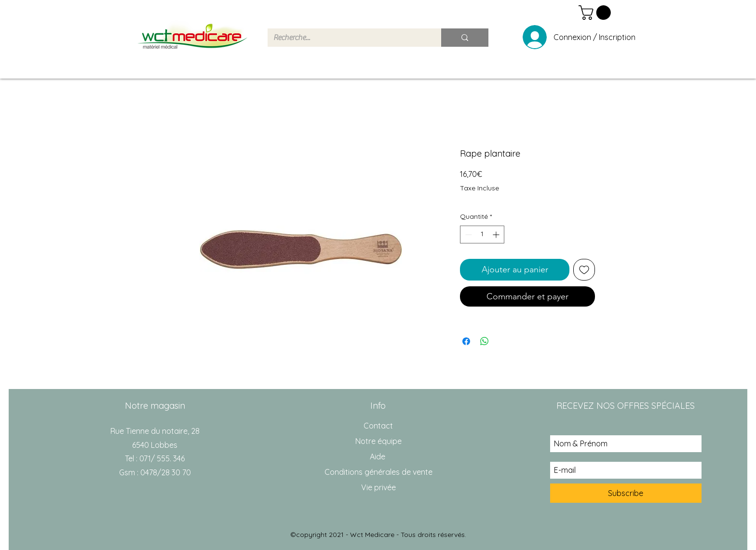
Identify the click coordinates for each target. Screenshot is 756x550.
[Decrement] (467, 235)
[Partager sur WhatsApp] (485, 341)
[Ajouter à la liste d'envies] (584, 270)
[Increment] (497, 235)
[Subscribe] (626, 493)
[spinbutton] (482, 235)
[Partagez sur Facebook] (466, 341)
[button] (596, 13)
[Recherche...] (347, 38)
